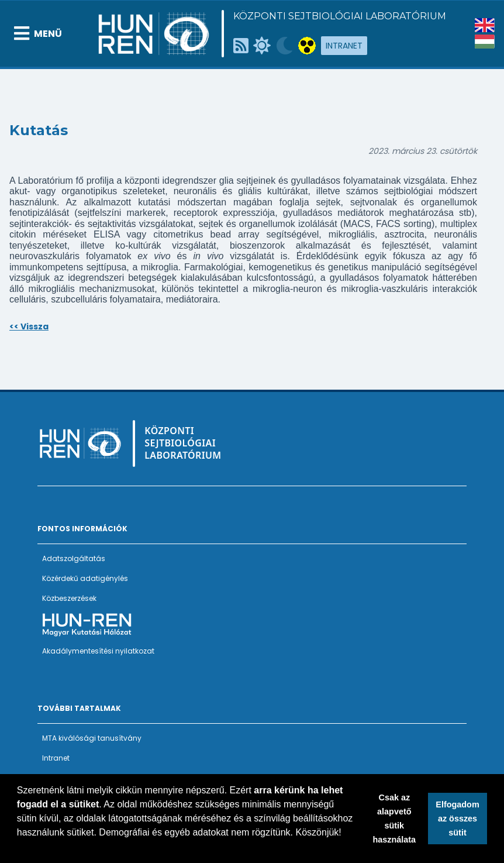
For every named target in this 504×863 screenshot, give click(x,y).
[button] (19, 848)
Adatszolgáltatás (74, 558)
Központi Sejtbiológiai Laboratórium (340, 16)
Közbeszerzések (69, 598)
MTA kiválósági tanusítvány (92, 738)
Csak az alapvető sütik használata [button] (395, 819)
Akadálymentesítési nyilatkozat (98, 651)
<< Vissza (29, 326)
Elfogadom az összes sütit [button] (457, 819)
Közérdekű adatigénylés (85, 578)
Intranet (344, 46)
